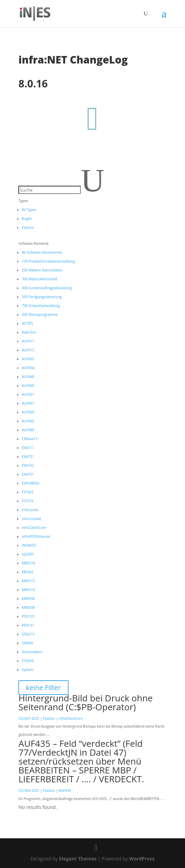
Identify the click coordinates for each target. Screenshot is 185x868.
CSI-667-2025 (29, 718)
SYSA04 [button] (28, 661)
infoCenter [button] (30, 510)
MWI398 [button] (28, 607)
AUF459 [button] (28, 412)
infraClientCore (71, 718)
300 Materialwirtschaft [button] (40, 279)
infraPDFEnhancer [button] (36, 536)
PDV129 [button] (28, 616)
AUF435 (65, 790)
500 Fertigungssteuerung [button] (42, 297)
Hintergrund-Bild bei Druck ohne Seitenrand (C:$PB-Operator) (86, 702)
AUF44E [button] (28, 386)
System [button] (28, 670)
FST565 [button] (27, 492)
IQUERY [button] (28, 554)
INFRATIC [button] (29, 545)
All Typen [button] (29, 210)
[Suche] (50, 190)
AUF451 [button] (28, 394)
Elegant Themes (78, 859)
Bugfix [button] (27, 219)
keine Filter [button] (43, 688)
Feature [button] (28, 227)
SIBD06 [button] (27, 643)
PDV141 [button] (28, 625)
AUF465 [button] (28, 421)
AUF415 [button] (28, 350)
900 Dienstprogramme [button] (40, 314)
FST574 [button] (27, 501)
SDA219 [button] (28, 634)
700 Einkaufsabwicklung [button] (41, 306)
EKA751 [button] (28, 474)
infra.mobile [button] (31, 519)
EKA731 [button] (28, 457)
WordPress (142, 859)
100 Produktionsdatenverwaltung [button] (48, 261)
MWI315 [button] (28, 581)
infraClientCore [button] (34, 528)
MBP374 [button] (28, 563)
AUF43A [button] (28, 368)
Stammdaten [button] (32, 652)
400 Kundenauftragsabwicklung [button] (47, 288)
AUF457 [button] (28, 403)
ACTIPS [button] (27, 323)
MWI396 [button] (28, 599)
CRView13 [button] (30, 439)
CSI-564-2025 (29, 790)
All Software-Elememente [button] (42, 252)
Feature (49, 718)
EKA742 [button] (28, 465)
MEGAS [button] (28, 572)
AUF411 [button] (28, 341)
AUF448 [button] (28, 377)
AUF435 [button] (28, 359)
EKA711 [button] (28, 448)
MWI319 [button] (28, 590)
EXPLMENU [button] (31, 483)
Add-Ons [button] (29, 332)
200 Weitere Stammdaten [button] (42, 270)
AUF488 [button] (28, 430)
